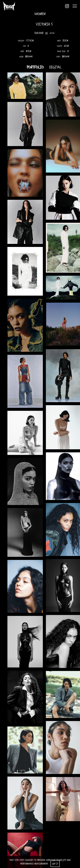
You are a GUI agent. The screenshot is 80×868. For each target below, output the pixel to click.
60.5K (52, 33)
